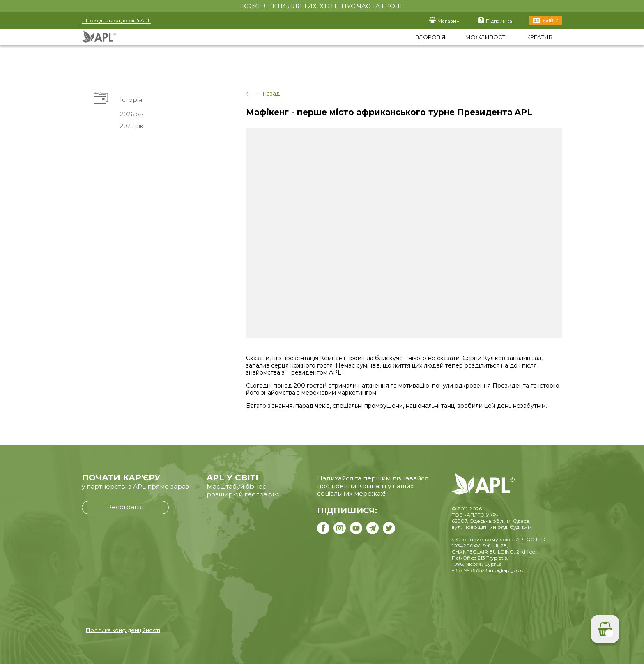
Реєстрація (125, 507)
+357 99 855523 (470, 570)
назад (263, 94)
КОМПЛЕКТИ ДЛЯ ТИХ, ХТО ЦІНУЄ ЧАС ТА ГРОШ (322, 6)
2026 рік (132, 114)
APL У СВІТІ (232, 478)
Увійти (551, 20)
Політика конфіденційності (123, 630)
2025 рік (132, 126)
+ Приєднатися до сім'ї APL (116, 20)
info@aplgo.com (509, 570)
